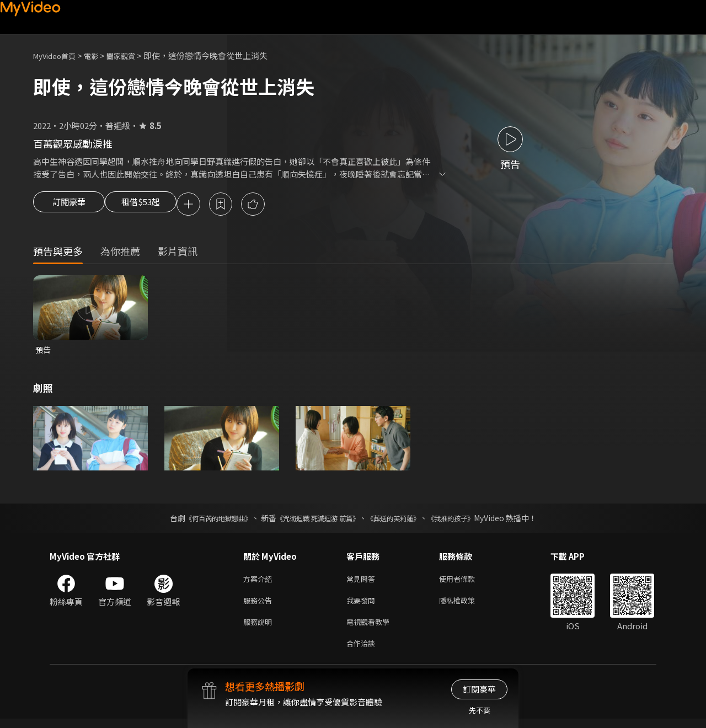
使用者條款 (466, 582)
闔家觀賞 (133, 55)
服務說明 (260, 628)
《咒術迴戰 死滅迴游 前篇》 (315, 521)
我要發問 (363, 605)
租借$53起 (151, 205)
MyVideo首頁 (58, 55)
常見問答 (363, 582)
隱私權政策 (466, 605)
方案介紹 (260, 582)
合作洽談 (363, 652)
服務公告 (260, 605)
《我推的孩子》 (467, 521)
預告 (44, 352)
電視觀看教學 (371, 628)
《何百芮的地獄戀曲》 (204, 521)
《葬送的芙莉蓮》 (402, 521)
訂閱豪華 (69, 205)
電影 (100, 55)
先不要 (480, 710)
